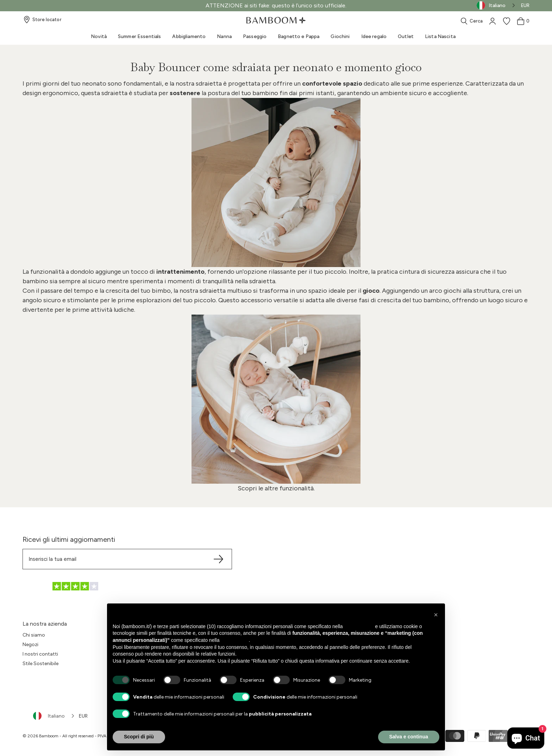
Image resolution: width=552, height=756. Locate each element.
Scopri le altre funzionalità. (276, 488)
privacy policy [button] (359, 626)
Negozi (30, 645)
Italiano (49, 716)
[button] (436, 615)
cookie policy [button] (235, 640)
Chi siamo (34, 635)
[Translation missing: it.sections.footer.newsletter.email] (127, 559)
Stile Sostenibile (40, 664)
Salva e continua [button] (409, 737)
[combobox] (54, 716)
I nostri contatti (40, 654)
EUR (525, 5)
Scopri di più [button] (139, 737)
